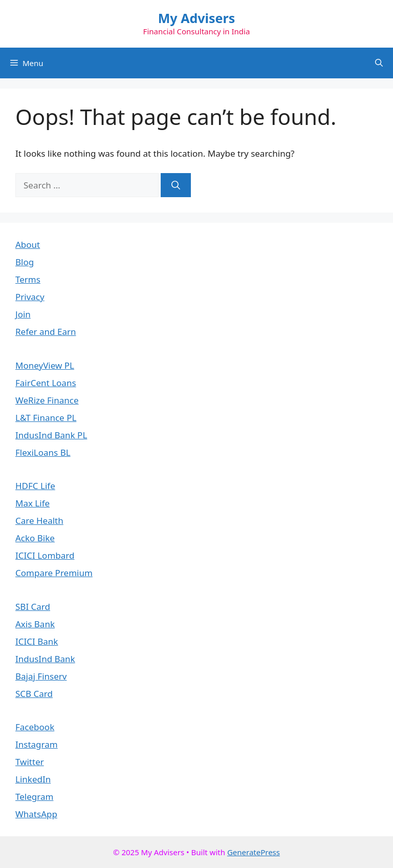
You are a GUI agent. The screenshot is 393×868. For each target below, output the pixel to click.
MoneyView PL (45, 365)
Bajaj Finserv (41, 676)
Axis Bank (35, 624)
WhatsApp (36, 814)
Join (23, 314)
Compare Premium (54, 573)
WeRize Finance (47, 400)
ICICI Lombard (45, 555)
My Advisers (196, 18)
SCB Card (34, 694)
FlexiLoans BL (43, 452)
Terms (28, 279)
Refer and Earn (46, 332)
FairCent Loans (46, 383)
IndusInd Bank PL (51, 435)
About (28, 245)
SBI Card (33, 607)
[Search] (176, 185)
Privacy (30, 297)
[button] (379, 63)
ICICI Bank (37, 641)
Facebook (35, 727)
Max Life (32, 503)
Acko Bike (35, 538)
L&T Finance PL (46, 418)
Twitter (30, 762)
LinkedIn (33, 779)
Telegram (34, 797)
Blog (25, 262)
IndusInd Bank (45, 659)
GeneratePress (254, 852)
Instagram (37, 744)
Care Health (39, 521)
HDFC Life (35, 486)
